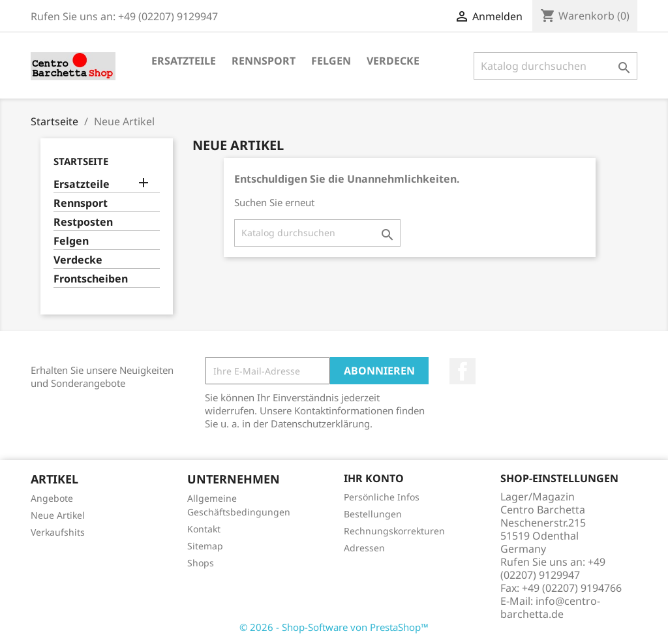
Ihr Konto (374, 478)
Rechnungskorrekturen (394, 531)
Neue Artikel (58, 515)
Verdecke (393, 61)
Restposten (83, 222)
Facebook (463, 371)
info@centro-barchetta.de (550, 607)
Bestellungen (373, 514)
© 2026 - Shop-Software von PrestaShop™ (334, 627)
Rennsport (264, 61)
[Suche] (555, 66)
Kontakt (204, 529)
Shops (201, 563)
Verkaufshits (58, 532)
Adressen (364, 548)
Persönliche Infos (382, 497)
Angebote (52, 498)
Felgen (331, 61)
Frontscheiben (91, 279)
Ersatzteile (184, 61)
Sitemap (205, 546)
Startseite (81, 161)
